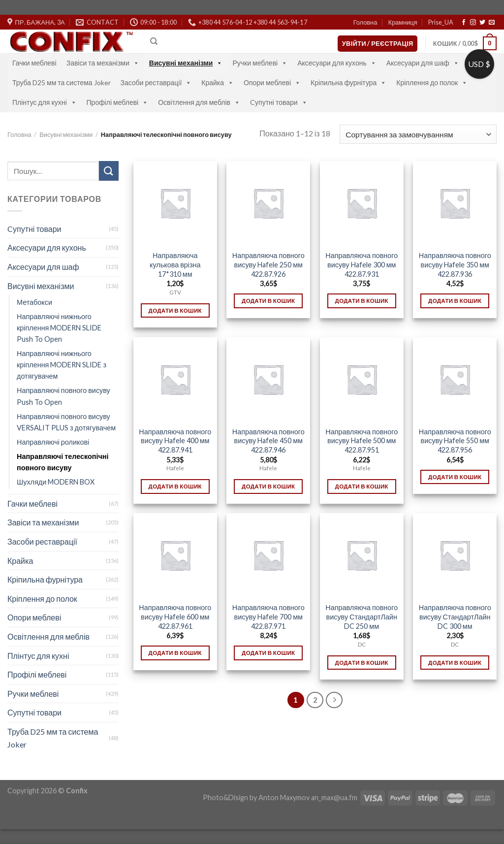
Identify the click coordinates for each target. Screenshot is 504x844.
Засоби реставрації (156, 82)
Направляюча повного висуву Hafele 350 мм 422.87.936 (455, 264)
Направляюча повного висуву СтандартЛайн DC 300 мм (455, 617)
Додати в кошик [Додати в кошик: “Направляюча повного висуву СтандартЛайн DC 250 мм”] (362, 663)
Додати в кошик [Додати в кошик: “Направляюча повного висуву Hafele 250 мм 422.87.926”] (268, 301)
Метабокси (34, 302)
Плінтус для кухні (45, 102)
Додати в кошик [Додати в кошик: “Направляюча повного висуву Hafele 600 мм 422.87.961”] (175, 653)
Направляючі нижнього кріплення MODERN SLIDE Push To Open (59, 328)
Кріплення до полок (432, 82)
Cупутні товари (279, 102)
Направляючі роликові (53, 442)
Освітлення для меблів (199, 102)
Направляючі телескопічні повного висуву (63, 462)
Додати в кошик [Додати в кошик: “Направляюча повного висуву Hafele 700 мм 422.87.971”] (268, 653)
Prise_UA (441, 22)
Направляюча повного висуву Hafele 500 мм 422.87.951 (362, 441)
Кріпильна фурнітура (348, 82)
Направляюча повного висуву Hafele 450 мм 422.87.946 (268, 441)
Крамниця (403, 22)
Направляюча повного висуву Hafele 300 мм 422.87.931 (362, 264)
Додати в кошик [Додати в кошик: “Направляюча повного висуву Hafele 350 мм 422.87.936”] (455, 301)
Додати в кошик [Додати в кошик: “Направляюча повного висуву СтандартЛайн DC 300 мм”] (455, 663)
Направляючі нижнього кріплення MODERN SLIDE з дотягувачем (62, 365)
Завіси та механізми (103, 63)
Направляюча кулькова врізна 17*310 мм (175, 264)
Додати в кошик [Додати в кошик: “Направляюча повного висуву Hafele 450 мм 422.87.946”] (268, 486)
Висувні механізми (186, 63)
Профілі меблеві (118, 102)
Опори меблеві (272, 82)
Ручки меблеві (260, 63)
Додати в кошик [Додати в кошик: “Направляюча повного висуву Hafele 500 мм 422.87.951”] (362, 486)
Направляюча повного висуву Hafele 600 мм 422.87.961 (175, 617)
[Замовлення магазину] (418, 134)
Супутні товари (34, 712)
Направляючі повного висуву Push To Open (63, 396)
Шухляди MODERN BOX (56, 482)
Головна (365, 22)
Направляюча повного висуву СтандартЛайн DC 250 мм (362, 617)
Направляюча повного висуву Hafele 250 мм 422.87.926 (268, 264)
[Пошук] (154, 41)
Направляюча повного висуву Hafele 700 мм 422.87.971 (268, 617)
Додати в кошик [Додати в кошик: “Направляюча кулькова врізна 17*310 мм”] (175, 310)
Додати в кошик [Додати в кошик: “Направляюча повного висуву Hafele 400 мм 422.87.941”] (175, 486)
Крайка (218, 82)
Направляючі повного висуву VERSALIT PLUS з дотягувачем (66, 422)
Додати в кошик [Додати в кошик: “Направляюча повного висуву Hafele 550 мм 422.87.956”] (455, 477)
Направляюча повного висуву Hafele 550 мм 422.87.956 (455, 441)
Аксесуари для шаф (423, 63)
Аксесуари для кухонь (337, 63)
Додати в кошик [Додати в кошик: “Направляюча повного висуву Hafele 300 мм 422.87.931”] (362, 301)
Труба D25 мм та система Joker (62, 82)
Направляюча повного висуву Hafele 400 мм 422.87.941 (175, 441)
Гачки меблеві (34, 63)
